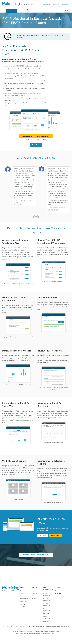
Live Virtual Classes (23, 11)
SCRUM (45, 616)
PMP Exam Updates (47, 5)
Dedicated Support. (46, 478)
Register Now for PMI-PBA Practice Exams (36, 136)
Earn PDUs (46, 613)
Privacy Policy (24, 599)
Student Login (57, 5)
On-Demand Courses (34, 11)
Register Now (55, 535)
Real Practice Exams (12, 11)
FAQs (66, 475)
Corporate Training (46, 11)
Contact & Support (65, 5)
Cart (67, 11)
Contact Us (58, 591)
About (54, 11)
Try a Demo (36, 145)
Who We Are (23, 591)
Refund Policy (24, 602)
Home (4, 11)
